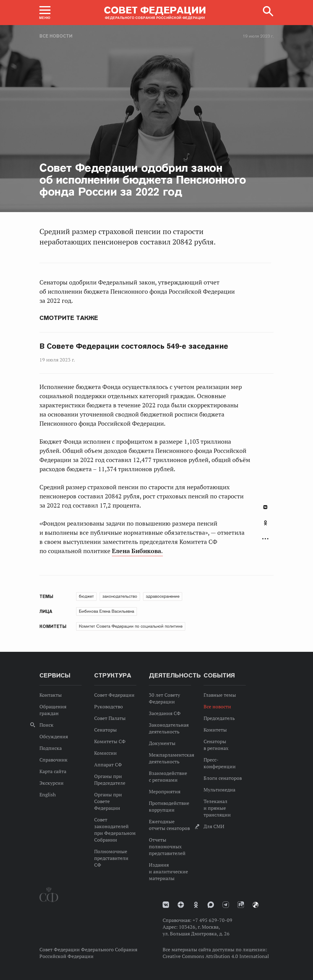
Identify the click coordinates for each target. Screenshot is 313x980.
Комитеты (215, 730)
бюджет (86, 596)
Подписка (51, 748)
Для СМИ (214, 826)
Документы (162, 743)
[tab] (265, 526)
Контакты (51, 695)
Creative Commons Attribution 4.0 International (216, 956)
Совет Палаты (110, 718)
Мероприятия (165, 791)
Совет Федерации (114, 695)
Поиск (46, 725)
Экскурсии (52, 783)
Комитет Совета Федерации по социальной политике (131, 626)
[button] (45, 13)
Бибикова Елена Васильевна (107, 611)
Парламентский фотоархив (256, 905)
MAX (211, 905)
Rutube (241, 905)
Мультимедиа (219, 790)
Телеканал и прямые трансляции (217, 808)
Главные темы (220, 695)
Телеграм (226, 905)
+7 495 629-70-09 (212, 920)
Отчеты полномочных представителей (167, 846)
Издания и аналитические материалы (168, 872)
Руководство (109, 707)
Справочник (53, 760)
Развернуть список (265, 539)
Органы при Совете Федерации (108, 801)
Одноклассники (265, 523)
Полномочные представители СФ (111, 858)
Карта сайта (53, 771)
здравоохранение (163, 596)
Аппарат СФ (108, 765)
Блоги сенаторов (223, 778)
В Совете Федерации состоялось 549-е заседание (134, 346)
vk (166, 905)
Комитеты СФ (110, 741)
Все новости (56, 36)
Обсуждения (54, 736)
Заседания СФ (165, 713)
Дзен (181, 905)
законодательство (120, 596)
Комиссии (105, 753)
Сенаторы (105, 730)
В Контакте (265, 507)
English (48, 795)
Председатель (219, 718)
